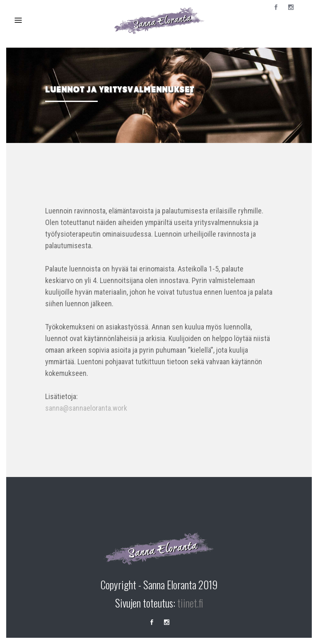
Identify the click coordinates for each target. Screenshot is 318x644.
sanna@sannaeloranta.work (86, 408)
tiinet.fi (190, 603)
